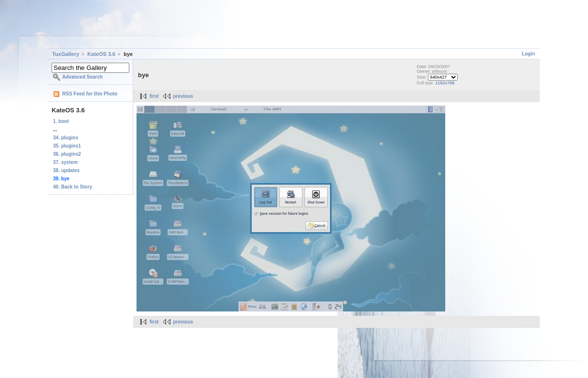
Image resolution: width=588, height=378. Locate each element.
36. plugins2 (67, 154)
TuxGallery (66, 54)
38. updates (66, 170)
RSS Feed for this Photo (90, 94)
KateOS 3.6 (101, 54)
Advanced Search (82, 77)
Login (528, 54)
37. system (65, 162)
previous (183, 96)
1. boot (61, 121)
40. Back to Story (73, 187)
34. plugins (66, 138)
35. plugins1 (67, 146)
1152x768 (445, 83)
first (154, 96)
